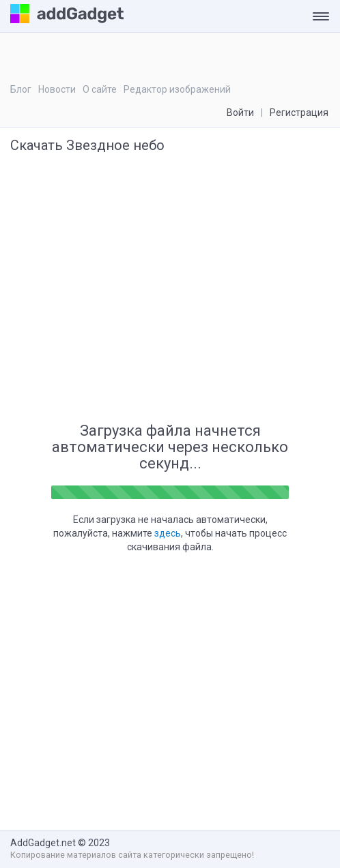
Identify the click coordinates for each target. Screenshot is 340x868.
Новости (57, 89)
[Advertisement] (196, 310)
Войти (240, 113)
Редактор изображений (177, 89)
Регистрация (299, 113)
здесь (168, 533)
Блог (21, 89)
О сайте (100, 89)
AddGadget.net (43, 843)
